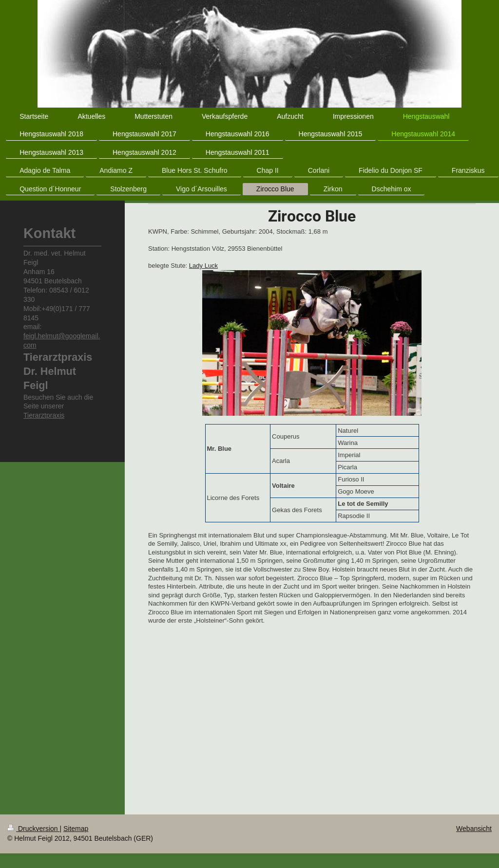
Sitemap (76, 829)
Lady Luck (203, 266)
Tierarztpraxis (44, 415)
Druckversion (33, 829)
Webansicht (474, 829)
